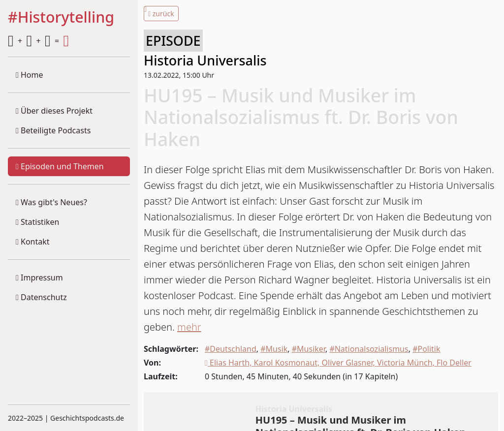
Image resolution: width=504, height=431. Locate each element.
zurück (161, 14)
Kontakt (33, 242)
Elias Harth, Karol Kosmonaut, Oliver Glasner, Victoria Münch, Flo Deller (338, 363)
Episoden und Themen (60, 166)
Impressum (39, 277)
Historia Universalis (205, 60)
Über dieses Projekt (54, 111)
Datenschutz (41, 297)
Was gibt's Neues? (51, 202)
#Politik (426, 349)
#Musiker (309, 349)
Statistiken (37, 222)
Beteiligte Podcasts (53, 130)
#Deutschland (231, 349)
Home (30, 75)
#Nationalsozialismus (369, 349)
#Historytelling (61, 17)
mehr (189, 327)
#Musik (274, 349)
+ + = (38, 41)
